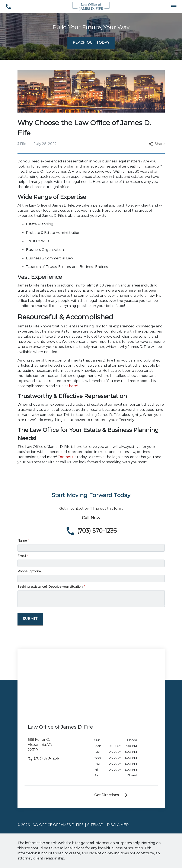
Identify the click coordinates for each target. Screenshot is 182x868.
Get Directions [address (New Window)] (111, 795)
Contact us (67, 457)
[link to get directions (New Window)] (58, 746)
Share (157, 144)
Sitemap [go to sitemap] (95, 825)
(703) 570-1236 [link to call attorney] (43, 758)
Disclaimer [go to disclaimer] (118, 825)
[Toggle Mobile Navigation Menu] (174, 7)
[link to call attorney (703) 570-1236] (8, 7)
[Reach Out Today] (91, 43)
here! (73, 386)
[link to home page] (91, 6)
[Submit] (30, 619)
